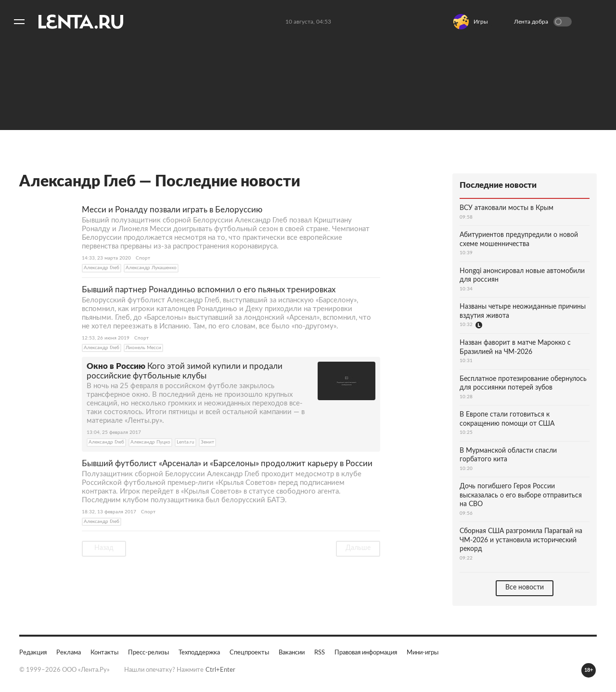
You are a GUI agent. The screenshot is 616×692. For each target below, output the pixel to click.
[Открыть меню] (19, 22)
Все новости (525, 588)
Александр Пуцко (150, 442)
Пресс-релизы (148, 653)
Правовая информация (366, 653)
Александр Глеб (102, 268)
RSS (320, 653)
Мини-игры (423, 653)
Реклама (69, 653)
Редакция (33, 653)
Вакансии (292, 653)
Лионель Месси (143, 348)
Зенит (207, 442)
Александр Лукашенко (151, 268)
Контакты (104, 653)
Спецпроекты (249, 653)
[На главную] (81, 22)
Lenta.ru (186, 442)
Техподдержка (199, 653)
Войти (594, 22)
